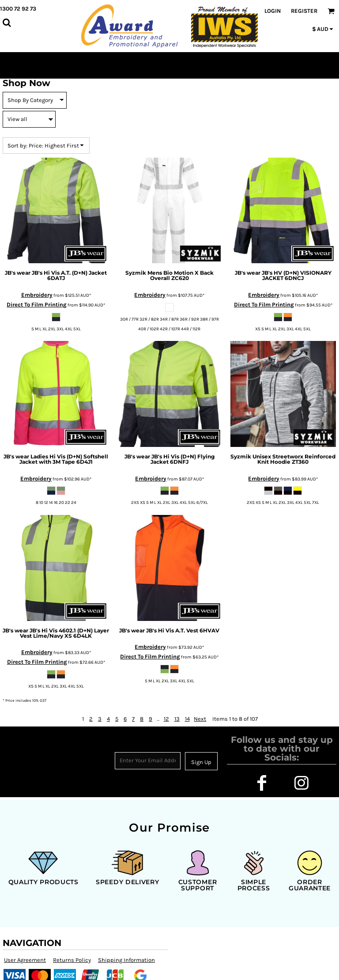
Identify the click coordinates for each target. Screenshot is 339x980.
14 (187, 719)
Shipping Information (126, 960)
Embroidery (37, 295)
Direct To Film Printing (37, 305)
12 (166, 719)
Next (200, 719)
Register (304, 11)
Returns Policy (72, 960)
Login (273, 11)
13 (177, 719)
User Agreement (25, 960)
